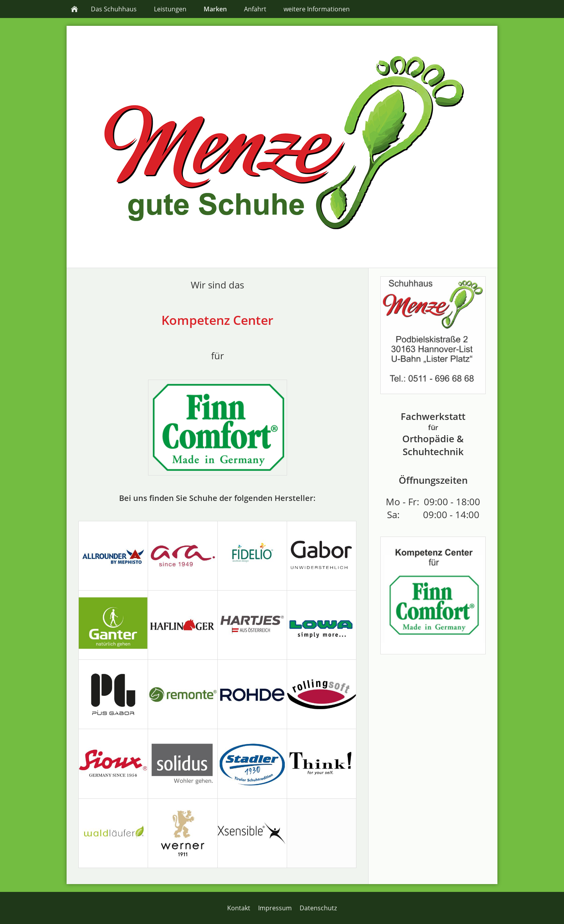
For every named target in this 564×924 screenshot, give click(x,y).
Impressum (275, 908)
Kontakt (239, 908)
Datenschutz (318, 908)
